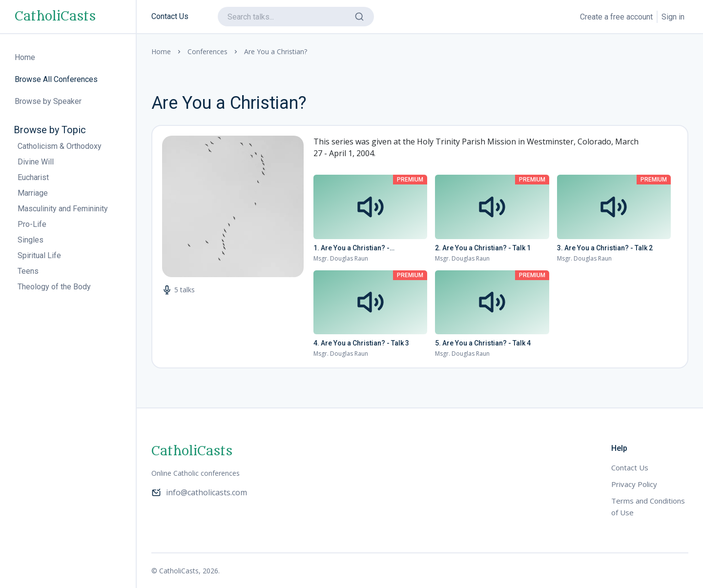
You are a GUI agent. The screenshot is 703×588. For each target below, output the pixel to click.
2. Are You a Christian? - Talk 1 (483, 248)
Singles (31, 240)
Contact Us (170, 16)
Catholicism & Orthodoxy (60, 146)
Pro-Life (32, 224)
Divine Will (36, 162)
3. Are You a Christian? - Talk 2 (605, 248)
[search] (296, 17)
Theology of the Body (54, 287)
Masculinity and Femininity (63, 209)
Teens (28, 271)
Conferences (207, 51)
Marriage (33, 193)
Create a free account (616, 17)
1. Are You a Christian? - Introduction (351, 248)
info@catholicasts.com (199, 492)
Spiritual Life (39, 255)
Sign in (673, 17)
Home (161, 51)
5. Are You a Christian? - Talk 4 (483, 343)
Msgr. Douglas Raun (341, 258)
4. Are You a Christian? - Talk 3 (361, 343)
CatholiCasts (55, 17)
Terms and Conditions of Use (648, 507)
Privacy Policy (634, 484)
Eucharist (33, 177)
